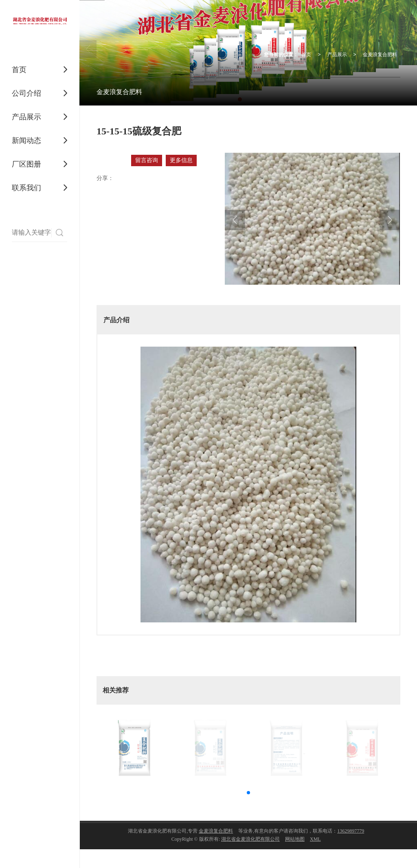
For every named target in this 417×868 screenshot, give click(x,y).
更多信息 (181, 160)
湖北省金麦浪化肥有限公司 (250, 839)
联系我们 (26, 188)
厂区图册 (26, 164)
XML (315, 839)
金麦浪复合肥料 (380, 55)
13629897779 (351, 831)
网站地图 (295, 839)
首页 (19, 70)
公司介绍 (26, 93)
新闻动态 (26, 141)
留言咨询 (147, 160)
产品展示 (26, 117)
